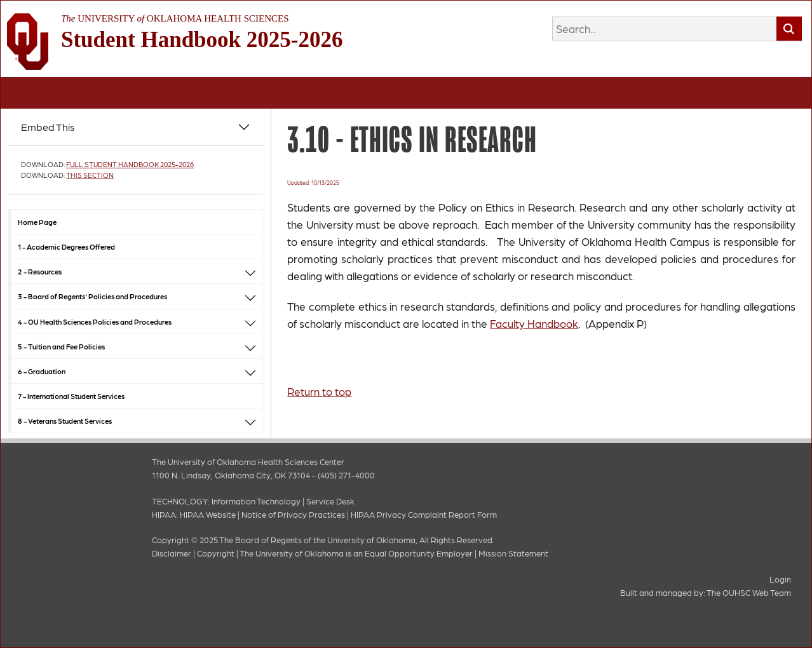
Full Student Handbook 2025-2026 (130, 164)
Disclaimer (172, 553)
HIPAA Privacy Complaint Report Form (424, 514)
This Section (90, 175)
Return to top (319, 391)
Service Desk (330, 501)
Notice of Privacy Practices (293, 514)
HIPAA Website (208, 514)
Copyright (216, 553)
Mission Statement (513, 553)
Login (780, 579)
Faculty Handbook (534, 323)
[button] (250, 272)
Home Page (37, 222)
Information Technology (256, 501)
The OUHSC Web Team (749, 592)
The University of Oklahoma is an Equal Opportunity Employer (356, 553)
